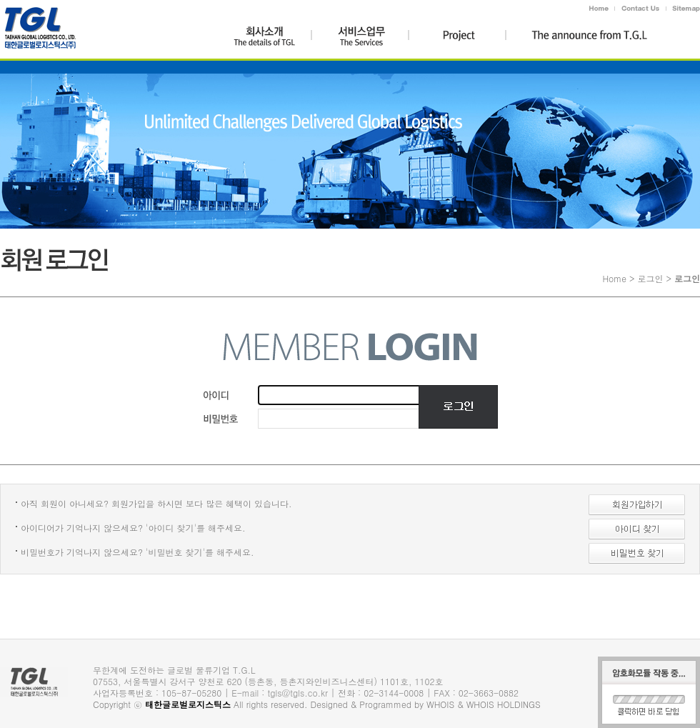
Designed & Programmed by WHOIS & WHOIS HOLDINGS (426, 704)
